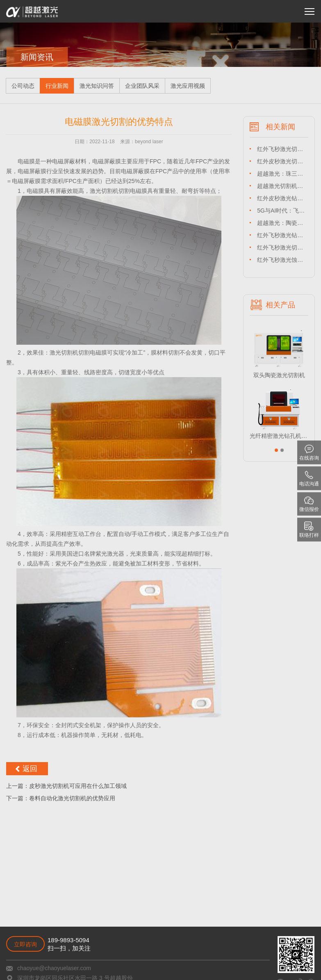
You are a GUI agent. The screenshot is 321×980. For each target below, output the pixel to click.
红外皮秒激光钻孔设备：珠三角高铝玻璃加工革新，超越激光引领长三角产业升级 (283, 198)
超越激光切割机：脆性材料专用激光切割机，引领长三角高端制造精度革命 (283, 186)
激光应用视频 (188, 86)
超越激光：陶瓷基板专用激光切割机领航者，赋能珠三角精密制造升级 (283, 223)
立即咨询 (25, 944)
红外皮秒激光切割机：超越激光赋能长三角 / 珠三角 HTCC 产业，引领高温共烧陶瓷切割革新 (283, 161)
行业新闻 (57, 86)
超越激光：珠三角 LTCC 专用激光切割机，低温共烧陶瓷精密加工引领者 (283, 174)
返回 (30, 769)
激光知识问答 (97, 86)
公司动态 (23, 86)
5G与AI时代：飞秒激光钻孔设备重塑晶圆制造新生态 (283, 211)
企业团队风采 (142, 86)
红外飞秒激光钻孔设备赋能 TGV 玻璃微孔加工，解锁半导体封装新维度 (283, 235)
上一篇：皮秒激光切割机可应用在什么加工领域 (66, 786)
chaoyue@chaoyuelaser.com (54, 968)
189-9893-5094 (68, 940)
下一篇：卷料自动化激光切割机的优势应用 (61, 798)
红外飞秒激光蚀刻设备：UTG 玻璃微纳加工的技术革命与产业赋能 (283, 260)
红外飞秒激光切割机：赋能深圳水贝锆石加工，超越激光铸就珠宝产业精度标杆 (283, 149)
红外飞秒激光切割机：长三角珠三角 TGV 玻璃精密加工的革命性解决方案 (283, 247)
